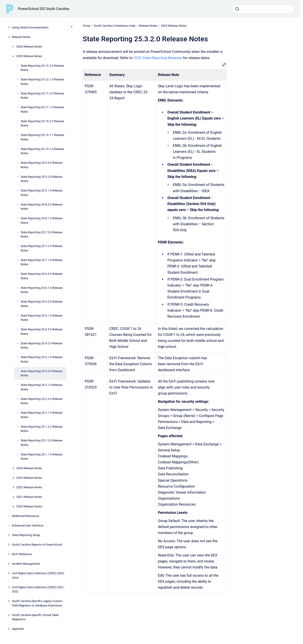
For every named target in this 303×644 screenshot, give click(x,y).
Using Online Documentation (30, 27)
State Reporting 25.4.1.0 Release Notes (42, 359)
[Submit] (237, 9)
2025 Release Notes (29, 56)
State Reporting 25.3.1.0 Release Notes (42, 387)
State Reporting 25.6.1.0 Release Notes (42, 290)
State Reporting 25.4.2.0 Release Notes (42, 346)
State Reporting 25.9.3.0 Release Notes (42, 165)
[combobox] (263, 9)
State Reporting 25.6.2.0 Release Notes (42, 276)
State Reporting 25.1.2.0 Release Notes (42, 443)
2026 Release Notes (29, 47)
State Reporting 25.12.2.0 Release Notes (42, 68)
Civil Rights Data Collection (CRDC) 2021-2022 (38, 589)
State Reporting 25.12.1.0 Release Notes (42, 82)
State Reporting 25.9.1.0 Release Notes (42, 193)
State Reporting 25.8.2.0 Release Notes (42, 207)
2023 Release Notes (29, 478)
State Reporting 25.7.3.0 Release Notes (42, 234)
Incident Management (26, 564)
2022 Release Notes (29, 487)
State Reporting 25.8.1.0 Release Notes (42, 220)
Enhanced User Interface (28, 525)
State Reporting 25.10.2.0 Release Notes (42, 123)
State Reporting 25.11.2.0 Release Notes (42, 96)
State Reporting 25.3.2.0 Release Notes (42, 373)
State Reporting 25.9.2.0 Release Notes (42, 179)
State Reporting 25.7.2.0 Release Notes (42, 248)
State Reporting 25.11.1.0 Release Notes (42, 109)
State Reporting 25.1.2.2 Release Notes (42, 429)
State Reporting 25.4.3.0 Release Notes (42, 332)
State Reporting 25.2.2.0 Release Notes (42, 401)
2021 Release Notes (29, 497)
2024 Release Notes (29, 468)
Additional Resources (26, 516)
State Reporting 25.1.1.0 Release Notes (42, 457)
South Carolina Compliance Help (115, 26)
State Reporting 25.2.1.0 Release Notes (42, 415)
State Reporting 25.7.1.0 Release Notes (42, 262)
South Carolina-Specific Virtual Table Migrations (35, 617)
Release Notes (21, 37)
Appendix (18, 629)
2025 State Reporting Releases (158, 58)
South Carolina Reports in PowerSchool (37, 545)
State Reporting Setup (26, 535)
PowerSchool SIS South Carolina (43, 9)
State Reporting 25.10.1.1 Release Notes (42, 137)
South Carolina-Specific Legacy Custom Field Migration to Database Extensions (37, 603)
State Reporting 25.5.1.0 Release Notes (42, 318)
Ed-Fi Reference (22, 554)
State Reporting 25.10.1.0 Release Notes (42, 151)
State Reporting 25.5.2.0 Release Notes (42, 304)
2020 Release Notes (29, 506)
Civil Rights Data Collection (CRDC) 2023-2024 (38, 575)
